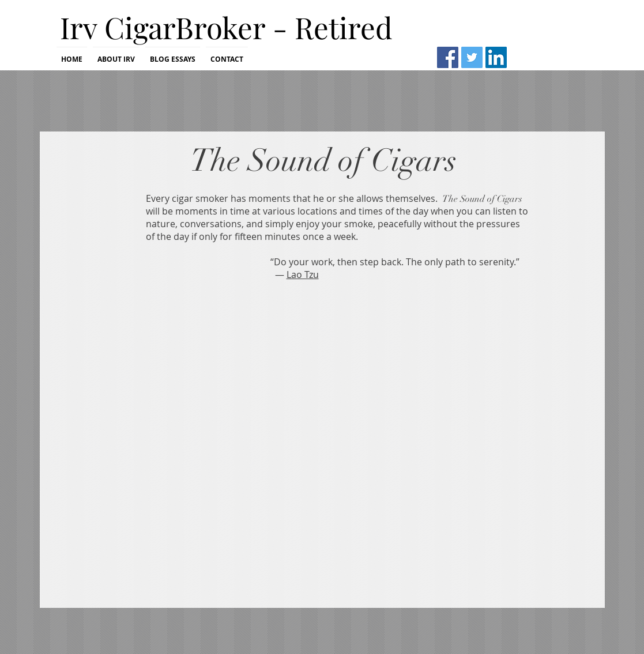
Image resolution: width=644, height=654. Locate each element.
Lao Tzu (303, 275)
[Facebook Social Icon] (448, 57)
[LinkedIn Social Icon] (496, 57)
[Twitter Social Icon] (472, 57)
